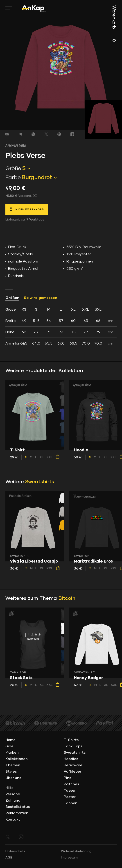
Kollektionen (17, 759)
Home (10, 740)
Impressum (69, 858)
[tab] (61, 326)
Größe (13, 169)
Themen (13, 765)
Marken (12, 753)
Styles (11, 772)
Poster (70, 797)
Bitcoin (67, 598)
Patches (71, 784)
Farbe (13, 178)
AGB (9, 858)
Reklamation (17, 813)
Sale (9, 746)
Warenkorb (114, 24)
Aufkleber (72, 772)
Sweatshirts (40, 482)
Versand (13, 794)
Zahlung (13, 800)
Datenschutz (15, 851)
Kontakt (13, 819)
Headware (73, 765)
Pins (67, 778)
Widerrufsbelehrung (76, 851)
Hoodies (71, 759)
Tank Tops (73, 746)
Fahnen (71, 803)
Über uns (13, 778)
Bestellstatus (18, 807)
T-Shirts (71, 740)
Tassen (70, 791)
